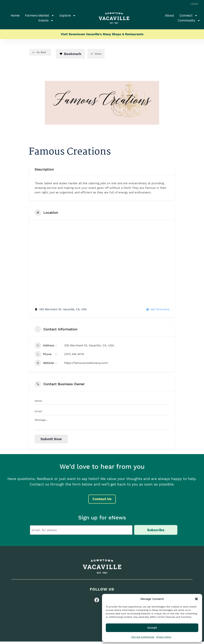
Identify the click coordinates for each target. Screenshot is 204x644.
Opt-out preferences (143, 637)
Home (15, 16)
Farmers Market (40, 16)
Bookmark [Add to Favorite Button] (70, 54)
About (170, 16)
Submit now (51, 439)
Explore (68, 16)
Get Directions (158, 309)
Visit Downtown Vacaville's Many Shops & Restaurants (102, 34)
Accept (152, 628)
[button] (196, 599)
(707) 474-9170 (74, 354)
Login (194, 4)
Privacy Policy (164, 637)
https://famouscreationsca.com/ (86, 363)
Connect (188, 16)
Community (189, 21)
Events (46, 21)
